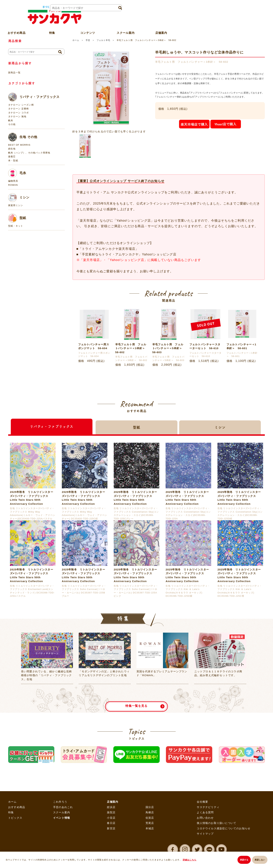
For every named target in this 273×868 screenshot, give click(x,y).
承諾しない (260, 860)
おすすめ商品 (17, 807)
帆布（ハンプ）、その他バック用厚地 (29, 153)
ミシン (19, 198)
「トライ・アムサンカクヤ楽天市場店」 (109, 249)
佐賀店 (150, 818)
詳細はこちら (190, 860)
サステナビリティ (208, 807)
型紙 (17, 218)
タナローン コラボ (18, 113)
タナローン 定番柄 (18, 109)
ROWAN (13, 185)
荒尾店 (150, 823)
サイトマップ (205, 834)
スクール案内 (126, 25)
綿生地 (12, 149)
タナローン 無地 (17, 116)
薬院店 (111, 813)
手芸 (88, 40)
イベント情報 (62, 818)
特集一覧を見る (136, 704)
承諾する (242, 860)
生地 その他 (23, 137)
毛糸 (17, 173)
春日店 (111, 823)
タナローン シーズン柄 (21, 105)
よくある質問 (205, 813)
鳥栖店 (150, 813)
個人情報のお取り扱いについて (217, 823)
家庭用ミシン (16, 205)
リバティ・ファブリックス (34, 97)
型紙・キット (16, 226)
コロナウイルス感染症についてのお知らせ (224, 828)
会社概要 (202, 802)
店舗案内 (161, 25)
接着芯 (12, 157)
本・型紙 (13, 161)
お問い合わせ (205, 818)
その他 (12, 124)
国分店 (150, 807)
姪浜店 (111, 807)
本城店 (150, 828)
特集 (11, 813)
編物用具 (13, 181)
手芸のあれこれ (63, 807)
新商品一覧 (14, 73)
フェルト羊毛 (103, 40)
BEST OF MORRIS (19, 145)
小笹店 (111, 818)
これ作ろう (60, 802)
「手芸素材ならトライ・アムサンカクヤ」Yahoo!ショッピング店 (127, 254)
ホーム (76, 40)
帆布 (11, 120)
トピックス (15, 818)
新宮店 (111, 828)
